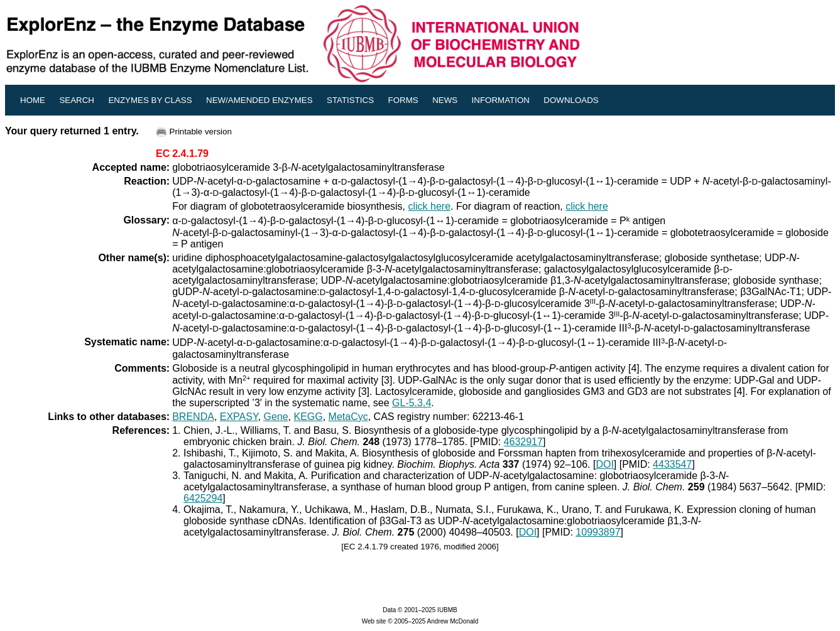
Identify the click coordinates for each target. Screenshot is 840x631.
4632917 (523, 442)
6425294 (203, 498)
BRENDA (193, 417)
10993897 (598, 532)
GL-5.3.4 (412, 403)
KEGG (308, 417)
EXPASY (239, 417)
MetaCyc (348, 417)
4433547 (672, 464)
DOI (604, 464)
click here (429, 206)
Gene (275, 417)
